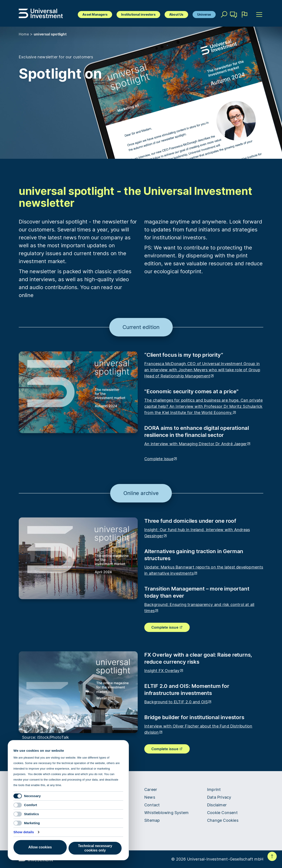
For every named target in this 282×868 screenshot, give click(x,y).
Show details (24, 832)
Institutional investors (138, 14)
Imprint (214, 790)
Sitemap (152, 820)
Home (24, 34)
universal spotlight (50, 34)
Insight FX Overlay (164, 671)
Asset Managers (95, 14)
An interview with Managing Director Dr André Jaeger (198, 444)
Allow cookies (40, 847)
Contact (234, 16)
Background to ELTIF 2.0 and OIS (178, 702)
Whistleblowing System (166, 813)
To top (272, 856)
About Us (176, 14)
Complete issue (161, 459)
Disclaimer (217, 805)
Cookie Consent (222, 813)
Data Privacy (219, 797)
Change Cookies (223, 820)
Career (151, 790)
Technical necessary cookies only (95, 848)
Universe (204, 14)
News (150, 797)
